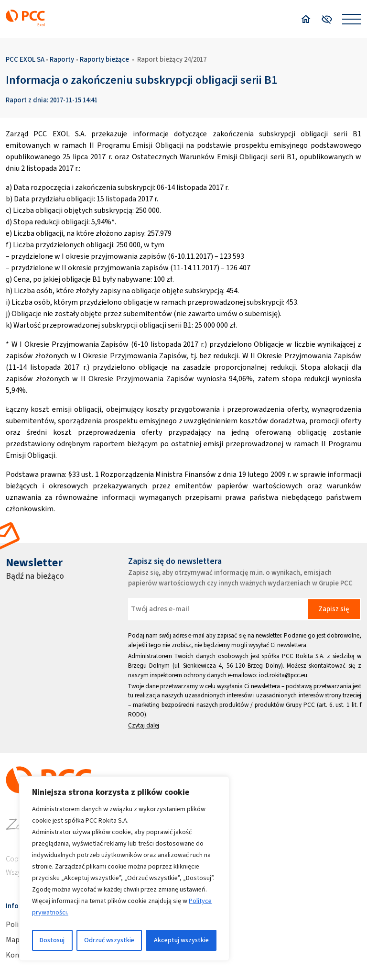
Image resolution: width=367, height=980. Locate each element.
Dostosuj (52, 940)
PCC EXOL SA (25, 59)
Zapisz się (334, 609)
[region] (124, 869)
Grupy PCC (300, 705)
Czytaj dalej (144, 725)
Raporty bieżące (104, 59)
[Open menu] (352, 19)
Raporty (62, 59)
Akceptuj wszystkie (181, 940)
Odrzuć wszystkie (109, 940)
